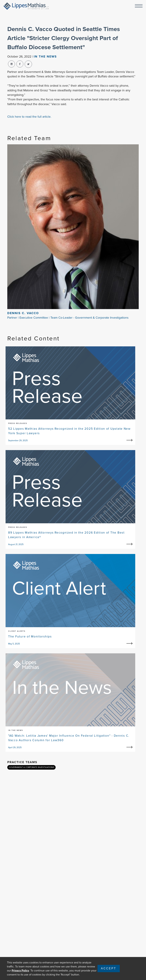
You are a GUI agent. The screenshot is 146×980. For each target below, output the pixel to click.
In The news (45, 56)
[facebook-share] (20, 64)
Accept (109, 968)
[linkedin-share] (11, 64)
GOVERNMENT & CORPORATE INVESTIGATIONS (31, 767)
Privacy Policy (20, 970)
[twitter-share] (28, 64)
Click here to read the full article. (29, 117)
